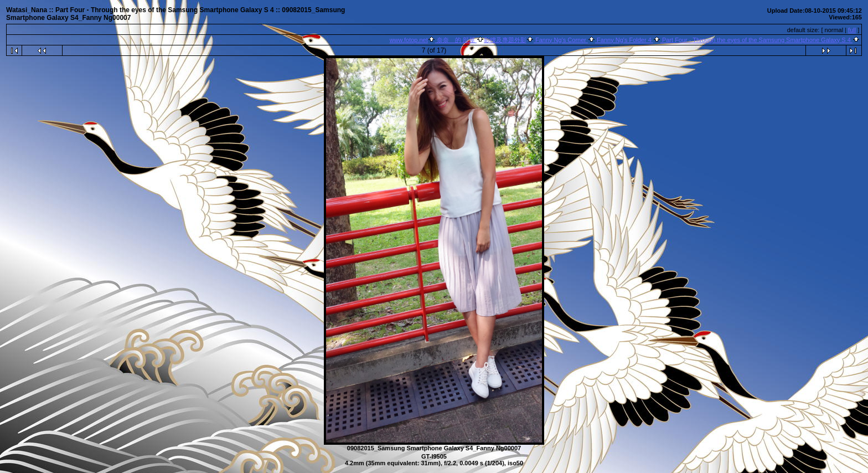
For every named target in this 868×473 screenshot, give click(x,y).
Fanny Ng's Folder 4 (624, 40)
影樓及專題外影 (505, 40)
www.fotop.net (409, 40)
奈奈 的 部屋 (456, 40)
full (852, 30)
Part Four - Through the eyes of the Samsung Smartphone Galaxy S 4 (756, 40)
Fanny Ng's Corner (561, 40)
